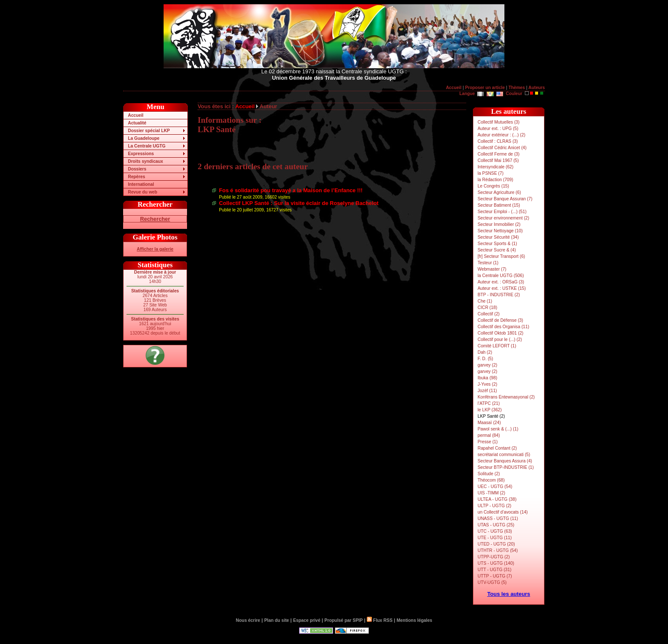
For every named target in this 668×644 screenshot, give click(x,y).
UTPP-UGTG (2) (494, 557)
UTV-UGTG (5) (492, 582)
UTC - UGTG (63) (495, 531)
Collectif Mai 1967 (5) (498, 160)
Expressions (141, 154)
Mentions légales (414, 620)
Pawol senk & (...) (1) (498, 429)
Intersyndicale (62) (495, 167)
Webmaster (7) (492, 269)
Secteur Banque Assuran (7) (505, 199)
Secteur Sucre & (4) (497, 250)
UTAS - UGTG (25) (496, 525)
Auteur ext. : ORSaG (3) (501, 282)
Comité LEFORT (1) (497, 346)
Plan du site (276, 620)
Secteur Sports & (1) (497, 244)
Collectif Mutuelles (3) (498, 122)
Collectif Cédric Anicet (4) (502, 148)
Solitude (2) (489, 474)
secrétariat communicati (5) (504, 455)
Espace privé (307, 620)
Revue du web (143, 192)
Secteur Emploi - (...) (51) (502, 212)
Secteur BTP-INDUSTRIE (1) (506, 467)
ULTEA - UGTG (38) (497, 499)
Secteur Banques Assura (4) (505, 461)
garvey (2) (487, 365)
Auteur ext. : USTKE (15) (502, 288)
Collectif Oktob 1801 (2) (501, 333)
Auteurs (537, 88)
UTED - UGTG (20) (496, 544)
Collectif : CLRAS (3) (498, 141)
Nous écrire (248, 620)
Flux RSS (380, 620)
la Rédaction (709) (495, 180)
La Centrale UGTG (147, 146)
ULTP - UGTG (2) (494, 506)
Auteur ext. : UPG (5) (498, 129)
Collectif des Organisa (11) (503, 327)
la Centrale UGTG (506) (501, 276)
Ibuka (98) (487, 378)
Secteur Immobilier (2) (499, 224)
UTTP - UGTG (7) (495, 576)
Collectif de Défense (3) (500, 320)
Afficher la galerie (155, 249)
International (141, 184)
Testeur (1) (488, 263)
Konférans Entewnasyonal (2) (506, 397)
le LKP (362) (490, 410)
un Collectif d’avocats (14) (503, 512)
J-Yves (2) (487, 384)
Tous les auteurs (509, 594)
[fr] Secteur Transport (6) (501, 256)
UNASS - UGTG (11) (498, 518)
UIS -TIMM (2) (491, 493)
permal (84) (489, 435)
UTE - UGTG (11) (495, 538)
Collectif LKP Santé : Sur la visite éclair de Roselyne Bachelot (299, 203)
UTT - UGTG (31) (494, 570)
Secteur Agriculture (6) (499, 192)
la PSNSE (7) (491, 173)
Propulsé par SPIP (344, 620)
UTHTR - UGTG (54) (498, 550)
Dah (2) (485, 352)
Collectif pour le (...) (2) (500, 339)
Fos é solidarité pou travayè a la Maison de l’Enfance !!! (291, 190)
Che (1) (485, 301)
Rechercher (155, 219)
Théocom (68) (491, 480)
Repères (136, 177)
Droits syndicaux (145, 161)
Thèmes (517, 88)
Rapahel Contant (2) (497, 448)
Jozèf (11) (487, 391)
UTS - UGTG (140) (496, 563)
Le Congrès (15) (493, 186)
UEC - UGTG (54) (495, 487)
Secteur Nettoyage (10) (500, 231)
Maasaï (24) (489, 423)
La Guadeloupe (144, 138)
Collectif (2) (489, 314)
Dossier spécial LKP (149, 131)
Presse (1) (488, 442)
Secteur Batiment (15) (499, 205)
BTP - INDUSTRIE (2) (499, 295)
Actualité (137, 123)
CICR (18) (487, 308)
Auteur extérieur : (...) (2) (501, 135)
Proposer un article (485, 88)
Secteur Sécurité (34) (498, 237)
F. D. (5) (485, 359)
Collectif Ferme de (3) (498, 154)
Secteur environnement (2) (503, 218)
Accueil (454, 88)
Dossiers (137, 169)
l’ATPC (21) (489, 403)
